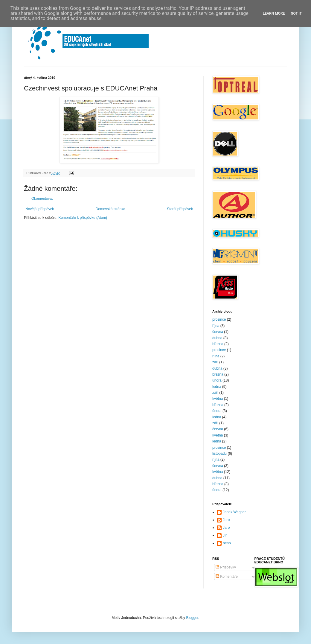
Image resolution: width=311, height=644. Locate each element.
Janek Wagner (234, 512)
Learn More (274, 13)
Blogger (192, 618)
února (217, 380)
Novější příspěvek (40, 209)
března (218, 344)
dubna (217, 338)
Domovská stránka (110, 209)
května (218, 399)
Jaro (226, 520)
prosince (219, 319)
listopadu (219, 454)
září (215, 362)
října (216, 326)
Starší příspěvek (180, 209)
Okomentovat (42, 199)
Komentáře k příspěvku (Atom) (83, 218)
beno (227, 543)
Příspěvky (226, 567)
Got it (296, 13)
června (218, 332)
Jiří (225, 535)
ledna (217, 387)
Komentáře (227, 577)
